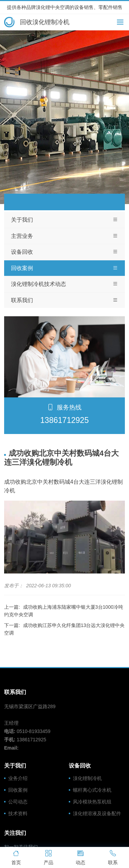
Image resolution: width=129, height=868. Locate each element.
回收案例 (64, 268)
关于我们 (64, 220)
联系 (113, 857)
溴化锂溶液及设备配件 (97, 813)
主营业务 (64, 236)
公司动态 (18, 802)
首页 (16, 857)
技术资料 (18, 813)
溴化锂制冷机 (87, 778)
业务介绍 (18, 778)
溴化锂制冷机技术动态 (64, 284)
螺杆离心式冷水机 (92, 790)
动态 (81, 857)
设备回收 (64, 252)
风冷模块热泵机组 (92, 802)
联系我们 (64, 300)
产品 (49, 857)
